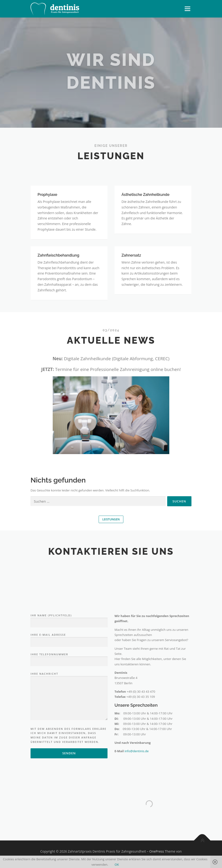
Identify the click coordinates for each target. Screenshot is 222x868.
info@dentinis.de (137, 833)
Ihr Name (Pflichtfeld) (69, 701)
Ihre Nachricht (69, 778)
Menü (187, 9)
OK (117, 864)
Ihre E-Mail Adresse (69, 720)
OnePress (157, 851)
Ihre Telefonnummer (69, 739)
